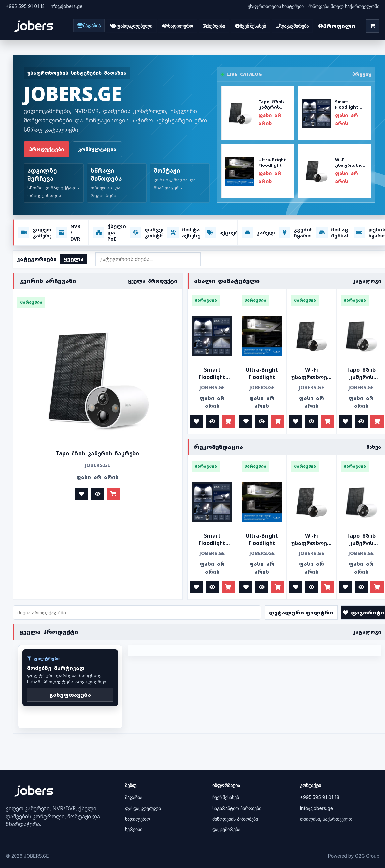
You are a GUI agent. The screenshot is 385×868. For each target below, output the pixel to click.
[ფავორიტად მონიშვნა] (82, 494)
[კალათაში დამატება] (113, 494)
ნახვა (374, 447)
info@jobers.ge (316, 808)
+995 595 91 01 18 (25, 6)
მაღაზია (134, 797)
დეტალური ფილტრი (301, 613)
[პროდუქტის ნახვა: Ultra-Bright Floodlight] (258, 171)
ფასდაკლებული (143, 808)
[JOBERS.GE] (34, 26)
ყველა (74, 259)
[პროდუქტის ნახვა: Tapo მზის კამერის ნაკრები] (258, 113)
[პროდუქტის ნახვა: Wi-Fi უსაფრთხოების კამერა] (334, 171)
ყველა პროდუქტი (152, 281)
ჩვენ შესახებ (226, 797)
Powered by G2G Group (354, 856)
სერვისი (134, 829)
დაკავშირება (226, 829)
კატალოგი (367, 281)
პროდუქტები (46, 149)
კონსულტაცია (97, 149)
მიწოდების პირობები (235, 819)
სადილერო (137, 819)
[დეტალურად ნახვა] (98, 494)
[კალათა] (372, 26)
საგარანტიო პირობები (237, 808)
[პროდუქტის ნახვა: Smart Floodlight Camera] (334, 113)
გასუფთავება (70, 695)
